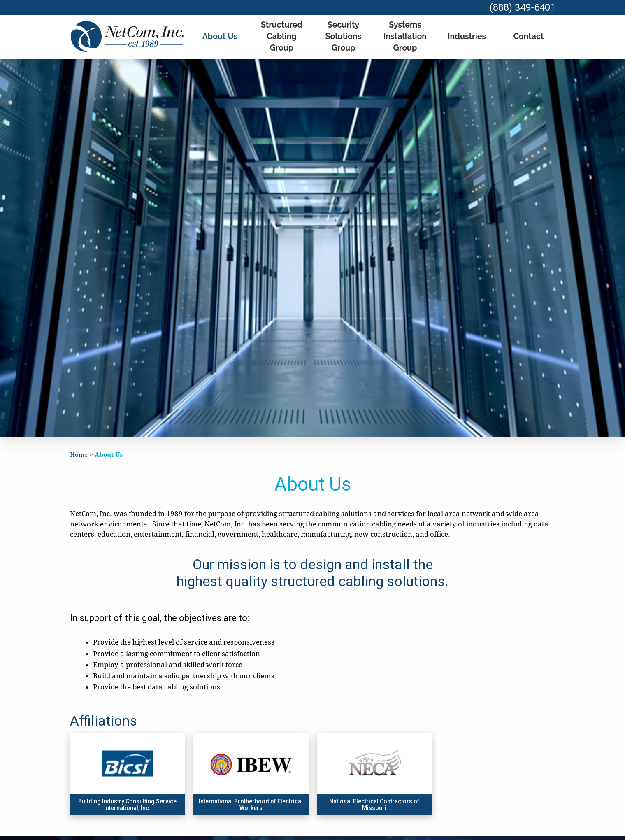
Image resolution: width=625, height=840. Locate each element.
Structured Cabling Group (282, 33)
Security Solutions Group (344, 33)
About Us (220, 33)
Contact (529, 33)
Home (79, 448)
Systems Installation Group (405, 33)
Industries (467, 33)
